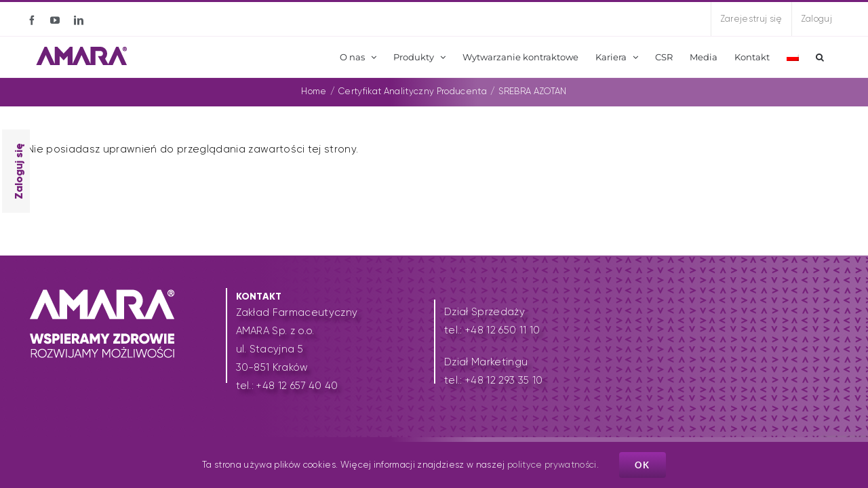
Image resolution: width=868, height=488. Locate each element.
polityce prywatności (552, 465)
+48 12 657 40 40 (297, 386)
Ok (643, 465)
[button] (820, 57)
